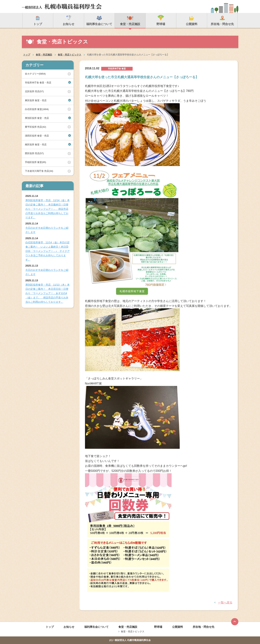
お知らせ (69, 627)
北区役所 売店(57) (34, 91)
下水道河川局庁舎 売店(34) (39, 171)
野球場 (158, 627)
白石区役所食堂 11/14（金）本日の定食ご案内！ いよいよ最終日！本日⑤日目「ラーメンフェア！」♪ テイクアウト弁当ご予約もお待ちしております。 (48, 251)
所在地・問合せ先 (204, 627)
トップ (27, 55)
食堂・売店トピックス (69, 55)
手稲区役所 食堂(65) (36, 162)
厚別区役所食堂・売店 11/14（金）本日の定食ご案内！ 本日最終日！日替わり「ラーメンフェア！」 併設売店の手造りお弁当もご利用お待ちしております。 (48, 209)
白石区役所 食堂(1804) (37, 109)
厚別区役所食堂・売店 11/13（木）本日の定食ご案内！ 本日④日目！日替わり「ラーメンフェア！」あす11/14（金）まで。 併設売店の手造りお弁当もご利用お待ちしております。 (48, 293)
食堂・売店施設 (44, 55)
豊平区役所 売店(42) (36, 127)
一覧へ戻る (225, 602)
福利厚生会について (96, 627)
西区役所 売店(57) (34, 153)
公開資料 (178, 627)
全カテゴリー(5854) (35, 74)
